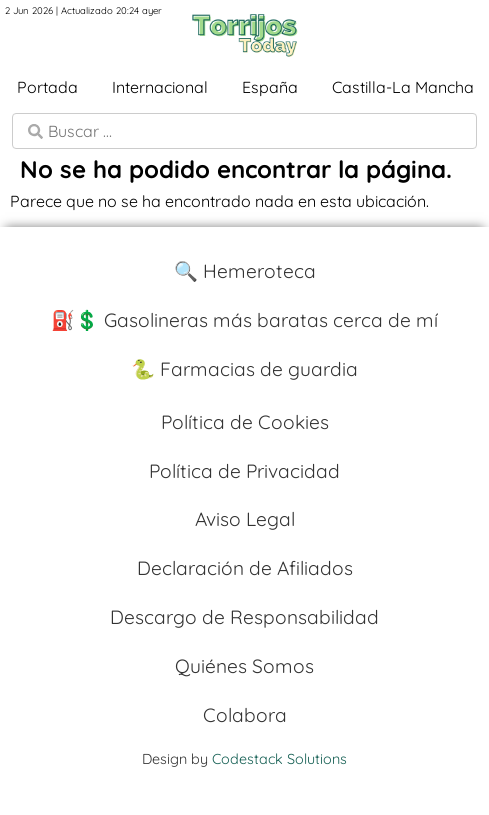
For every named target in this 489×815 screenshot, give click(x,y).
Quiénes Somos (244, 666)
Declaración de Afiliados (245, 568)
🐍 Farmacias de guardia (244, 369)
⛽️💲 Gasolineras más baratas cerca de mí (244, 320)
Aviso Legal (245, 519)
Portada (47, 87)
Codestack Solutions (279, 759)
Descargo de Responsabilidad (244, 617)
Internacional (160, 87)
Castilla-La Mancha (403, 87)
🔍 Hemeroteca (245, 271)
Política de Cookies (245, 422)
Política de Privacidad (244, 471)
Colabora (245, 715)
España (270, 87)
